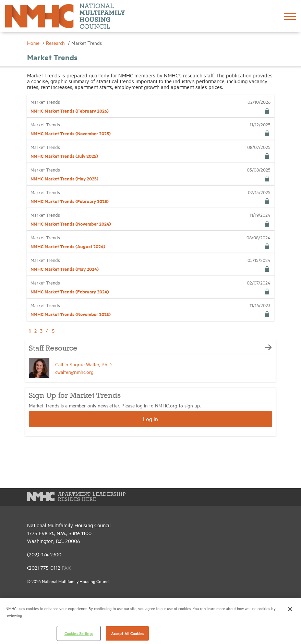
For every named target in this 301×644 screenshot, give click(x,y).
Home (34, 43)
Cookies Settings (79, 633)
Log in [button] (150, 419)
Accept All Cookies (128, 633)
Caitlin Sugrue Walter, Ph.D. (84, 364)
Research (56, 43)
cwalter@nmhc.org (74, 372)
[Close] (290, 609)
